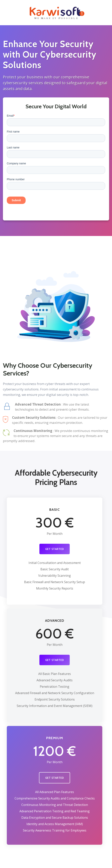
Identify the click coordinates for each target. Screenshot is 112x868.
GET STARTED (55, 549)
